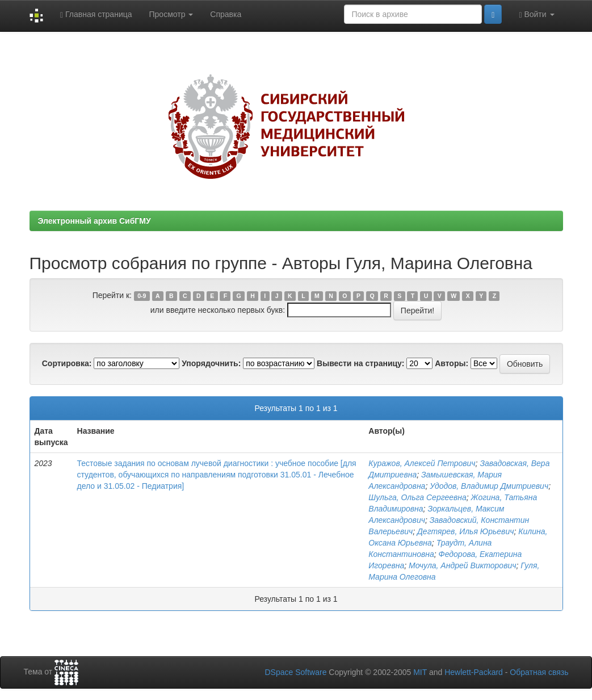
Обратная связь (539, 672)
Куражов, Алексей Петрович (422, 463)
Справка (226, 14)
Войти (536, 14)
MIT (420, 672)
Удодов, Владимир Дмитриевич (489, 486)
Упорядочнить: (211, 363)
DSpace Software (295, 672)
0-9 (142, 296)
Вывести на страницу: (360, 363)
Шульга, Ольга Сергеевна (417, 497)
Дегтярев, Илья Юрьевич (465, 531)
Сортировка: (67, 363)
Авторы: (452, 363)
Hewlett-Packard (474, 672)
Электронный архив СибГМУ (95, 221)
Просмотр (171, 14)
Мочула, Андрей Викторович (463, 565)
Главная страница (96, 14)
